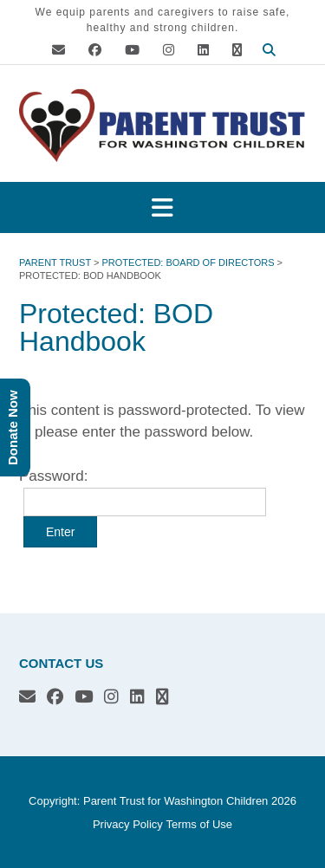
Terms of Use (199, 824)
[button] (162, 207)
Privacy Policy (128, 824)
